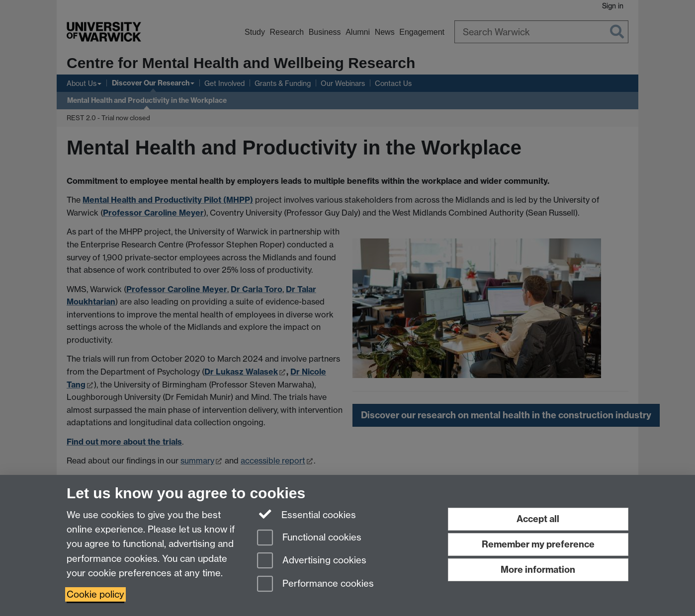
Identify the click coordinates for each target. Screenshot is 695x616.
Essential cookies (306, 514)
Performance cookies (315, 584)
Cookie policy (95, 594)
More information (538, 570)
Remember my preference (538, 544)
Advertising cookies (312, 561)
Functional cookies (309, 538)
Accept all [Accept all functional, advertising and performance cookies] (538, 519)
